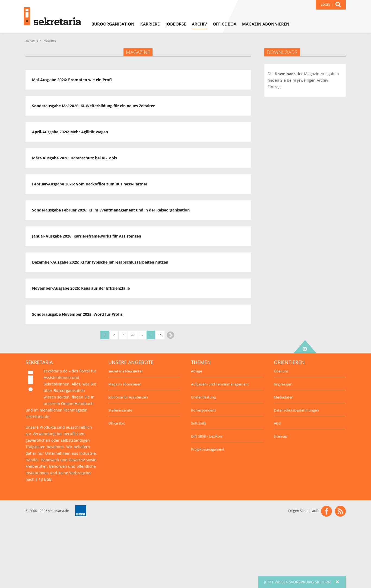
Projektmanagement (208, 449)
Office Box (224, 24)
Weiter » (170, 335)
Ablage (196, 371)
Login (326, 4)
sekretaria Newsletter (126, 371)
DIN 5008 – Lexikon (207, 436)
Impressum (283, 384)
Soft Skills (199, 423)
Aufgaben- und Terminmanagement (220, 384)
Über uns (281, 371)
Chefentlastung (203, 397)
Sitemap (280, 436)
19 (160, 335)
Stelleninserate (120, 410)
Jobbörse (176, 24)
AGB (277, 423)
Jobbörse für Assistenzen (128, 397)
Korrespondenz (204, 410)
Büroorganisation (113, 24)
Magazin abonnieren (266, 24)
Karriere (150, 24)
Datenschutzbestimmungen (296, 410)
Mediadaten (284, 397)
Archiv (199, 24)
